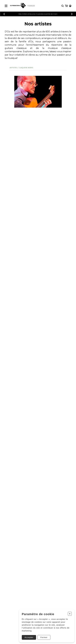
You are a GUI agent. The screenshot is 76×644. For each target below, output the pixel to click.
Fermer (44, 637)
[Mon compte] (70, 6)
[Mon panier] (66, 6)
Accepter (29, 637)
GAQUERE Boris (26, 68)
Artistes (13, 68)
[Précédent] (4, 14)
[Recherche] (63, 6)
